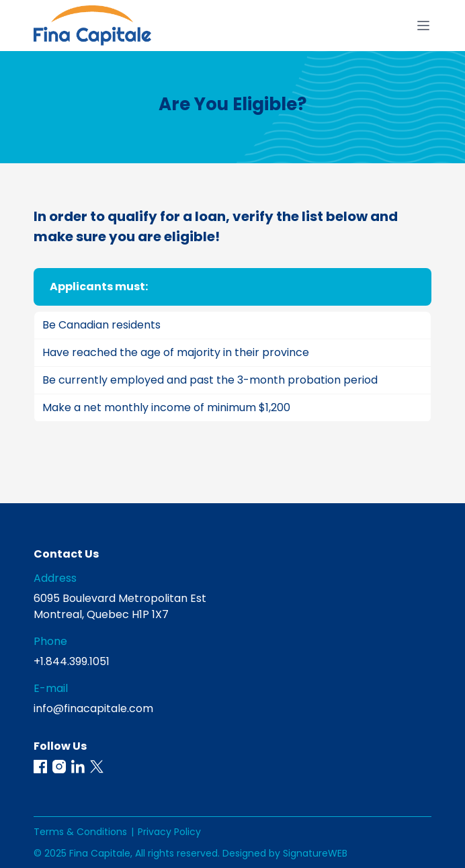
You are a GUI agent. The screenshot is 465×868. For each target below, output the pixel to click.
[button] (40, 767)
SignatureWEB (315, 853)
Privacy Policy (169, 832)
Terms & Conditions (80, 832)
